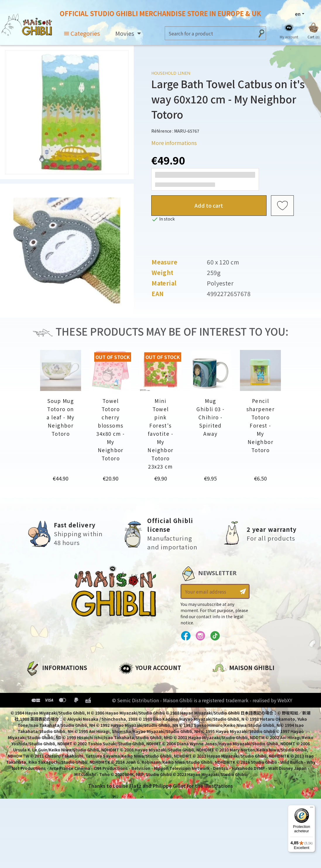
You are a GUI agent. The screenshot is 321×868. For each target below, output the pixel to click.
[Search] (210, 33)
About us (36, 681)
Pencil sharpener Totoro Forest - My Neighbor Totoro (260, 425)
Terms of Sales (43, 711)
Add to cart (209, 205)
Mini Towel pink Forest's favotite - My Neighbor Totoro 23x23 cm (160, 434)
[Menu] (312, 809)
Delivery (35, 721)
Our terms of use (46, 701)
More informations (174, 143)
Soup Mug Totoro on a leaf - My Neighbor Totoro (60, 417)
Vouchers (130, 711)
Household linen (171, 73)
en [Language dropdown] (298, 14)
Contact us (226, 744)
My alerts (130, 731)
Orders (127, 691)
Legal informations (49, 691)
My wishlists (134, 721)
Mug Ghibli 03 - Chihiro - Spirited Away (210, 417)
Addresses (131, 701)
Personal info (135, 681)
